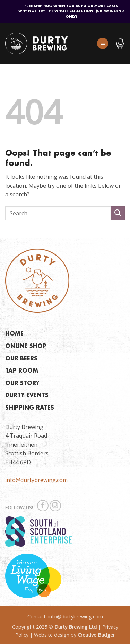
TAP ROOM (22, 371)
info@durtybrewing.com (36, 480)
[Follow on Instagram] (55, 506)
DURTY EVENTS (27, 396)
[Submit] (118, 213)
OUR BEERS (21, 359)
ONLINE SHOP (26, 346)
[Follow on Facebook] (43, 506)
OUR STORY (22, 383)
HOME (14, 334)
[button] (103, 43)
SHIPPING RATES (30, 408)
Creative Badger (96, 635)
